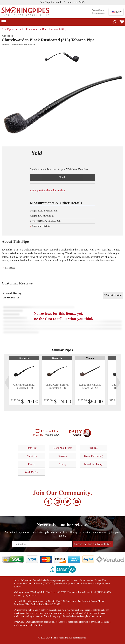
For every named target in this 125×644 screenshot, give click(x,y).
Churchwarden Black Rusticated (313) (46, 29)
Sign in (62, 177)
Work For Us (31, 472)
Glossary (63, 456)
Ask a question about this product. (48, 190)
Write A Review (113, 295)
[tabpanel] (24, 380)
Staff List (32, 448)
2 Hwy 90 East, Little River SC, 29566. (43, 604)
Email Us (38, 435)
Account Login (98, 10)
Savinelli (19, 29)
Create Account (98, 13)
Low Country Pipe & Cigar (56, 601)
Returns (93, 448)
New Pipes (7, 29)
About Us (32, 456)
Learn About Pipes (62, 448)
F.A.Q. (32, 464)
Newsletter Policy (93, 464)
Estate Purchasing (93, 456)
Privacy (63, 464)
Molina (90, 358)
